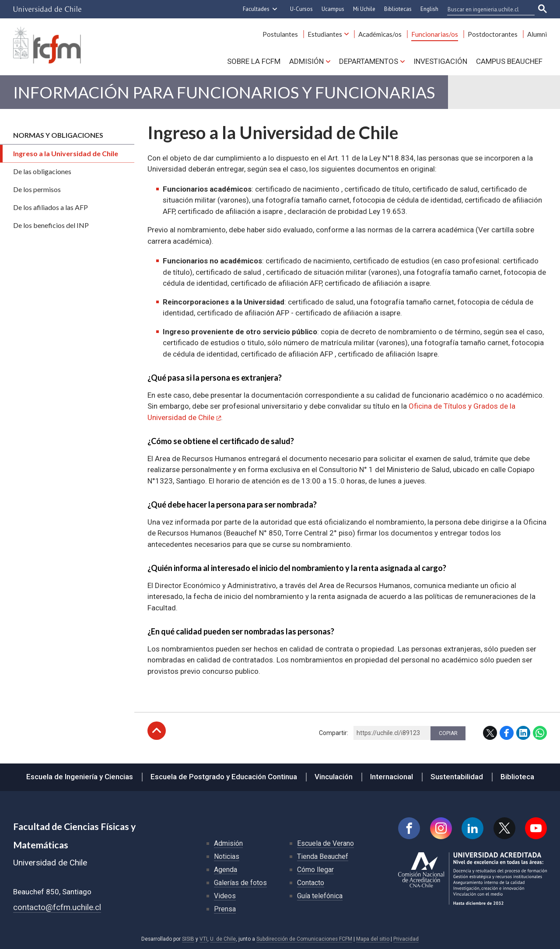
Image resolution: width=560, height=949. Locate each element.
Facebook (507, 733)
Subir (157, 731)
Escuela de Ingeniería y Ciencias (80, 777)
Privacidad (406, 939)
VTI (203, 939)
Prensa (225, 909)
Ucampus (333, 9)
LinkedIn (523, 733)
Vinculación (334, 777)
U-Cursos (301, 9)
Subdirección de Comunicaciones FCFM (304, 939)
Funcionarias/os (435, 34)
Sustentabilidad (457, 777)
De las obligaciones (42, 171)
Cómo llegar (315, 870)
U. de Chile (223, 939)
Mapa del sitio (373, 939)
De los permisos (37, 189)
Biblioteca (517, 777)
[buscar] (486, 9)
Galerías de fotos (240, 883)
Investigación (440, 61)
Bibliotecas (398, 9)
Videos (225, 896)
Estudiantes (325, 34)
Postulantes (280, 34)
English (429, 9)
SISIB (188, 939)
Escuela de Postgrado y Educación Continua (224, 777)
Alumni (537, 34)
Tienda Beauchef (323, 856)
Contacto (311, 883)
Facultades (256, 9)
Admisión (306, 61)
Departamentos (369, 61)
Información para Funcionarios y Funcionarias (224, 92)
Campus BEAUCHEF (509, 61)
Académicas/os (380, 34)
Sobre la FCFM (254, 61)
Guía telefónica (320, 896)
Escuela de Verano (325, 843)
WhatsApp (540, 733)
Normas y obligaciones (58, 135)
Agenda (226, 870)
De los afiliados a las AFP (51, 207)
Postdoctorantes (493, 34)
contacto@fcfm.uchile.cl (57, 907)
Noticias (227, 856)
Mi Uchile (364, 9)
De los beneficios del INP (51, 225)
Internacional (392, 777)
